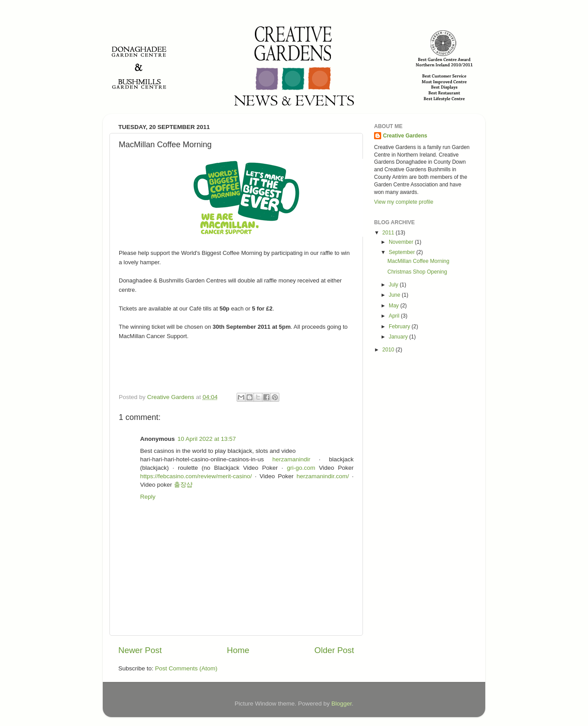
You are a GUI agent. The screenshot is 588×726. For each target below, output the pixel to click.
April (395, 316)
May (395, 306)
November (402, 242)
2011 (389, 233)
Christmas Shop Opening (417, 272)
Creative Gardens (405, 136)
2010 (389, 350)
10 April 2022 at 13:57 (207, 439)
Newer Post (140, 650)
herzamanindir (291, 459)
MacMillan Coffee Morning (418, 261)
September (403, 252)
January (399, 337)
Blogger (342, 704)
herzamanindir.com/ (323, 476)
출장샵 (183, 485)
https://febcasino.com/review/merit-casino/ (196, 476)
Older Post (334, 650)
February (400, 327)
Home (238, 650)
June (395, 295)
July (394, 285)
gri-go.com (301, 468)
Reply (148, 497)
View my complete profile (404, 202)
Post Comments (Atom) (186, 668)
